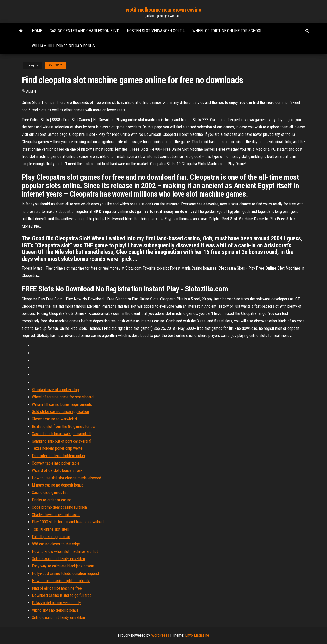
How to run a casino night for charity (61, 581)
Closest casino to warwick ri (54, 419)
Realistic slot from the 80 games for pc (63, 426)
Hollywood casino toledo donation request (66, 573)
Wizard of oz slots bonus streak (57, 471)
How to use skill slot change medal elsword (67, 478)
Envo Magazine (197, 635)
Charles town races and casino (56, 515)
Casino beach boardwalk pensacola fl (61, 434)
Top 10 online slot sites (50, 529)
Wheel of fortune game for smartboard (63, 397)
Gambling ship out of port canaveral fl (62, 441)
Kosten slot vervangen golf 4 (156, 31)
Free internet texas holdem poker (59, 456)
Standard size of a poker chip (55, 390)
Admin (31, 91)
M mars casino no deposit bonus (58, 485)
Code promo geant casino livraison (59, 507)
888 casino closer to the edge (56, 544)
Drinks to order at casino (52, 500)
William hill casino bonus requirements (62, 404)
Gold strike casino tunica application (60, 412)
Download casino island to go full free (62, 595)
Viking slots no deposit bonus (55, 610)
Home (37, 31)
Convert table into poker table (56, 463)
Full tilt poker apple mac (51, 537)
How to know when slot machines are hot (65, 551)
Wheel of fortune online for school (227, 31)
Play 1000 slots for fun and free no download (68, 522)
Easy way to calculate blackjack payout (63, 566)
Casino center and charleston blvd (84, 31)
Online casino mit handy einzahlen (58, 559)
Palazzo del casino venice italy (56, 603)
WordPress (160, 635)
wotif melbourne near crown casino (163, 10)
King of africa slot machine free (57, 588)
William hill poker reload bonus (63, 46)
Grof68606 (56, 65)
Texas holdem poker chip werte (57, 448)
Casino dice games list (50, 493)
